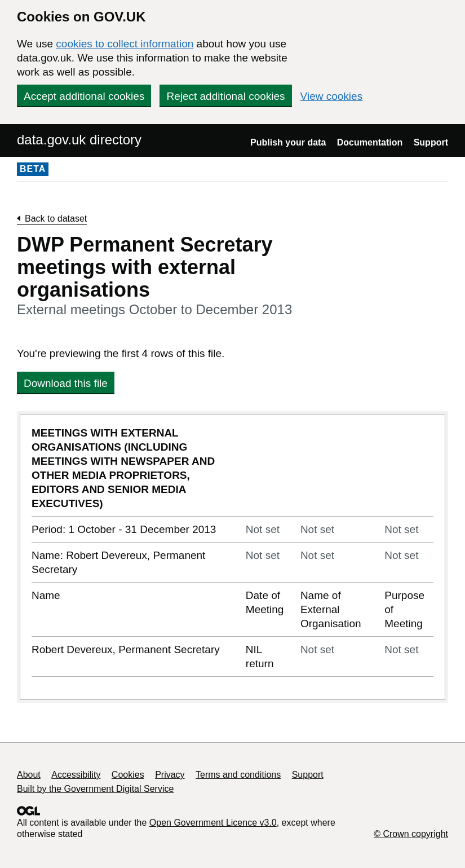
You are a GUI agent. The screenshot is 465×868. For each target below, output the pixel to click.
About (29, 775)
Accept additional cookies (84, 96)
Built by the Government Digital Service (95, 789)
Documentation (370, 142)
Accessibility (76, 775)
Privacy (170, 775)
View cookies (332, 96)
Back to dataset (56, 219)
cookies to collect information (125, 44)
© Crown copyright (411, 834)
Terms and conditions (238, 775)
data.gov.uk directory (79, 140)
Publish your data (288, 142)
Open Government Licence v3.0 (213, 823)
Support (431, 142)
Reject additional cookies (225, 96)
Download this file (66, 383)
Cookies (128, 775)
